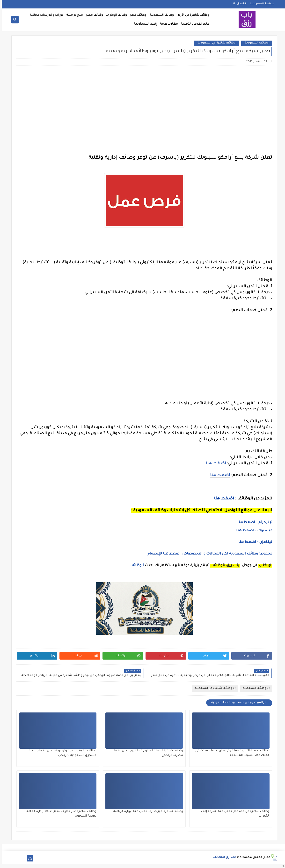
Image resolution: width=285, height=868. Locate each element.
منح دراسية (73, 15)
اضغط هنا (214, 463)
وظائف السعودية (160, 15)
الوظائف (135, 566)
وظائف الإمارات (115, 15)
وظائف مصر (93, 15)
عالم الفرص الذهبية (193, 24)
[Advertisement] (142, 107)
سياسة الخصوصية (260, 4)
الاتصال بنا (238, 4)
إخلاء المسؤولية (144, 24)
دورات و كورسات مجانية (45, 15)
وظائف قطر (136, 15)
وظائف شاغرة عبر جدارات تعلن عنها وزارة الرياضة (146, 811)
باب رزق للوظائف (223, 857)
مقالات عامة (167, 24)
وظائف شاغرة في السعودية (215, 43)
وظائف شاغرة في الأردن (191, 15)
